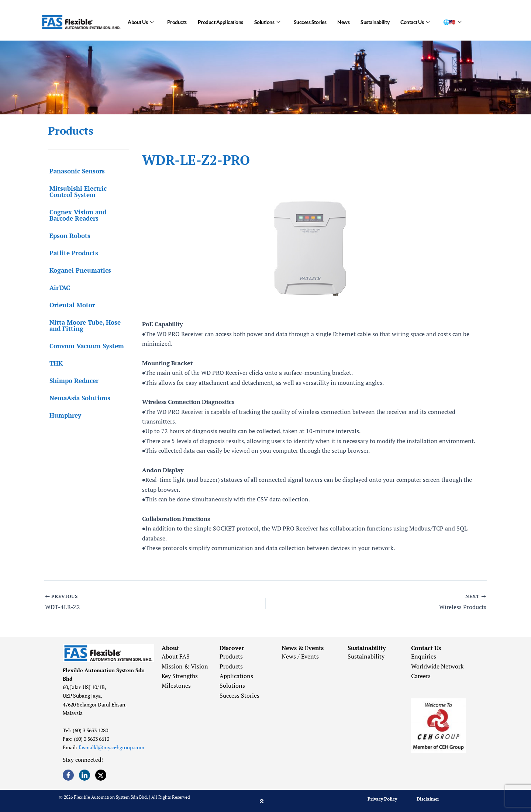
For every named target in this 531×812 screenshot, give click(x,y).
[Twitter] (101, 775)
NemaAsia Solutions (78, 398)
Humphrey (64, 415)
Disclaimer (428, 799)
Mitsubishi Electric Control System (77, 191)
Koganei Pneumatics (79, 270)
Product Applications (220, 22)
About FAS (176, 657)
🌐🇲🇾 (452, 22)
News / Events (300, 657)
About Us (141, 22)
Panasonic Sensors (76, 171)
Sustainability (375, 22)
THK (55, 363)
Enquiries (424, 657)
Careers (421, 676)
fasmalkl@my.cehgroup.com (111, 748)
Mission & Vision (185, 666)
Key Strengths (180, 676)
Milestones (176, 686)
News (343, 22)
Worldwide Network (437, 666)
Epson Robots (68, 236)
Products (177, 22)
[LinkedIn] (85, 775)
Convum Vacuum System (85, 346)
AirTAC (58, 288)
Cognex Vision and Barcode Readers (76, 215)
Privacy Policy (382, 799)
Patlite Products (72, 253)
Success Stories (310, 22)
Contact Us (415, 22)
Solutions (267, 22)
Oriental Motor (71, 305)
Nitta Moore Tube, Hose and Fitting (84, 325)
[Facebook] (68, 775)
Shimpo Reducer (73, 381)
